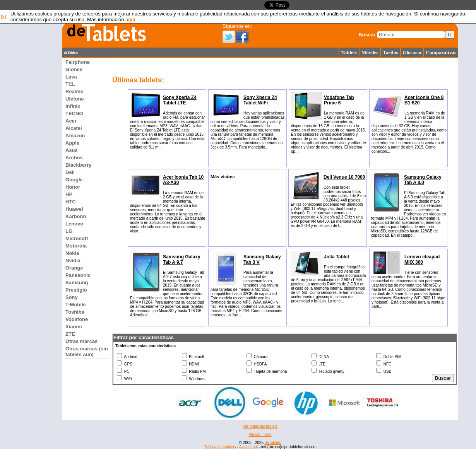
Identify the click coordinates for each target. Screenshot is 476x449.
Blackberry (78, 165)
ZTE (70, 334)
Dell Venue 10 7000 (344, 177)
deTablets (273, 443)
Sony (72, 297)
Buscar (367, 35)
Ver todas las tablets (260, 426)
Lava (71, 77)
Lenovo (74, 224)
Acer (71, 121)
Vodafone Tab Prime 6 (339, 100)
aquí (130, 20)
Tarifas (390, 52)
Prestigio (76, 290)
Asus (72, 150)
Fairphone (78, 62)
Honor (73, 187)
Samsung (77, 283)
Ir (450, 35)
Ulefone (75, 99)
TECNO (74, 114)
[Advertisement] (31, 174)
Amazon (75, 136)
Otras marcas (81, 341)
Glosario (412, 52)
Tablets (349, 52)
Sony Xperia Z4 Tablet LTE (180, 100)
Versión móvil (260, 434)
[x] (3, 16)
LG (69, 231)
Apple (72, 143)
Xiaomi (74, 327)
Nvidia (73, 260)
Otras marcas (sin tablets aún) (87, 352)
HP (69, 194)
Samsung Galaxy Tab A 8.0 (423, 180)
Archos (74, 158)
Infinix (73, 106)
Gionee (74, 69)
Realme (74, 91)
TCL (70, 84)
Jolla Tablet (336, 257)
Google (74, 180)
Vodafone (77, 319)
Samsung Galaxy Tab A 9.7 (182, 259)
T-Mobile (76, 305)
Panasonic (78, 275)
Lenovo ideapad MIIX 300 (422, 259)
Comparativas (441, 52)
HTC (71, 202)
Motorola (76, 246)
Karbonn (76, 216)
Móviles (370, 52)
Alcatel (74, 128)
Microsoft (77, 238)
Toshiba (75, 312)
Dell (70, 172)
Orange (74, 268)
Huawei (74, 209)
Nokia (72, 253)
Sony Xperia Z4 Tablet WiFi (260, 100)
